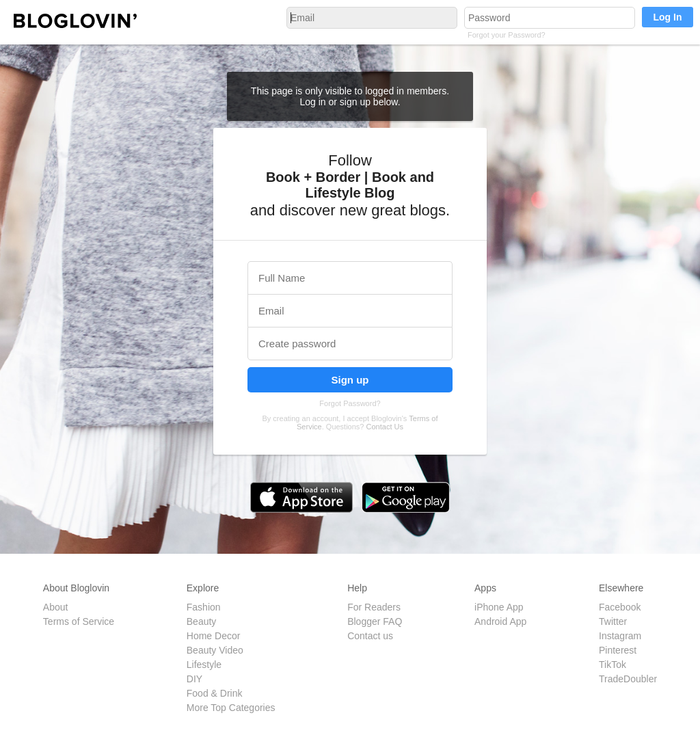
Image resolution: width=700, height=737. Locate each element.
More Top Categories (231, 708)
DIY (194, 679)
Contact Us (385, 427)
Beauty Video (215, 650)
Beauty (202, 621)
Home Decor (214, 636)
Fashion (204, 607)
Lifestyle (204, 665)
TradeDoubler (628, 679)
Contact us (370, 636)
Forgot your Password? (507, 35)
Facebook (620, 607)
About (56, 607)
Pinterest (618, 650)
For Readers (374, 607)
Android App (500, 621)
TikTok (612, 665)
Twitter (613, 621)
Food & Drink (215, 693)
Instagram (620, 636)
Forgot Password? (350, 403)
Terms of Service (79, 621)
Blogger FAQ (375, 621)
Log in (314, 102)
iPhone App (499, 607)
